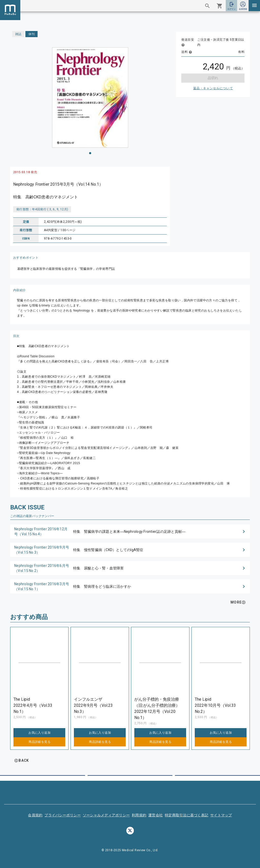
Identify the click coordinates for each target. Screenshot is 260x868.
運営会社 (156, 815)
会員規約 (35, 815)
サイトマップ (221, 815)
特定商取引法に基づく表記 (186, 815)
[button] (130, 532)
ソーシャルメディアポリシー (106, 815)
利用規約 (139, 815)
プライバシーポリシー (63, 815)
